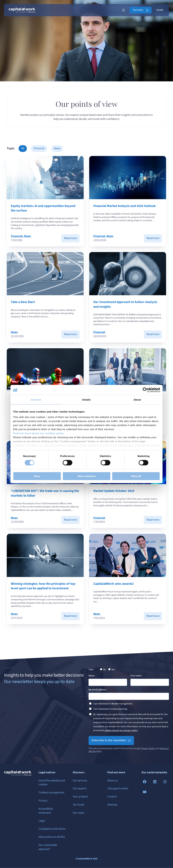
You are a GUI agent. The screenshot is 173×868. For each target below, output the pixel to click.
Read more (72, 239)
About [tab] (137, 400)
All (23, 148)
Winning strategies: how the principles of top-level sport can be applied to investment (43, 586)
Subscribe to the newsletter (109, 740)
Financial (39, 148)
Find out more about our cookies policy (38, 433)
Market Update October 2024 (114, 491)
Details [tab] (86, 400)
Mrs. (112, 670)
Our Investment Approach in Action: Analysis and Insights (125, 304)
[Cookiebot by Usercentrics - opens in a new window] (145, 390)
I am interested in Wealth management (113, 704)
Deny (37, 476)
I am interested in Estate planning (110, 709)
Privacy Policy (148, 748)
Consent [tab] (36, 400)
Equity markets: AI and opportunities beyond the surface (43, 208)
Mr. (103, 670)
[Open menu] (123, 10)
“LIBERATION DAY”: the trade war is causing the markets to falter (45, 493)
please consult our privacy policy (121, 730)
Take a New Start (23, 302)
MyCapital (138, 10)
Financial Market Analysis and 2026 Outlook (125, 206)
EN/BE (160, 10)
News (57, 148)
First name (136, 676)
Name (91, 676)
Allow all (136, 476)
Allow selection (86, 476)
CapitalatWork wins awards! (114, 584)
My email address (97, 690)
